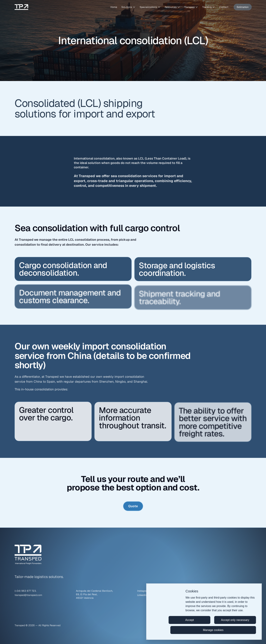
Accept (189, 620)
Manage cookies (213, 630)
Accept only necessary (235, 620)
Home (114, 7)
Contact (224, 7)
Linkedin (142, 595)
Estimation (243, 7)
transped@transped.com (28, 595)
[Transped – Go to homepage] (21, 7)
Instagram (143, 591)
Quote (133, 507)
